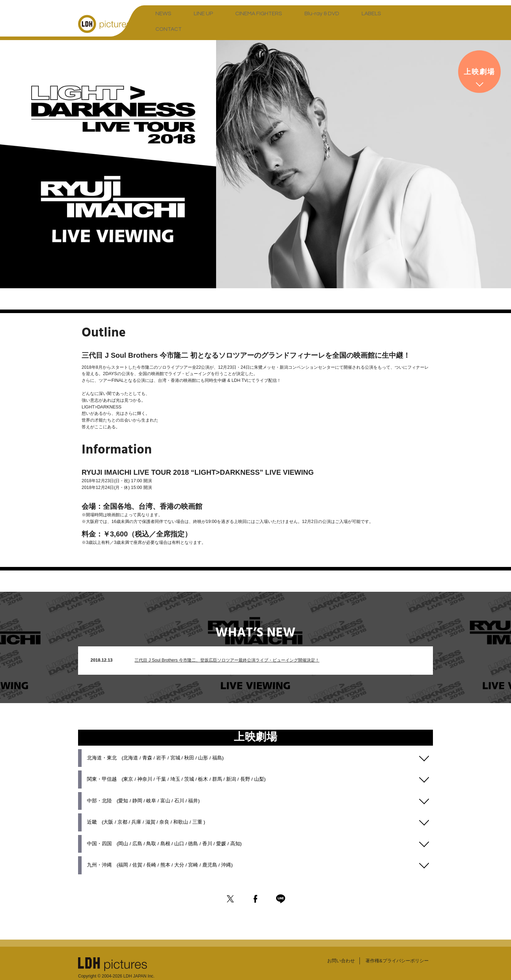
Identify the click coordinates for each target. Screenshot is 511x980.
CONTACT (356, 23)
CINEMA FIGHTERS (233, 23)
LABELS (322, 23)
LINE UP (189, 23)
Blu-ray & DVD (284, 23)
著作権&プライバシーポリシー (395, 946)
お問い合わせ (336, 946)
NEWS (160, 23)
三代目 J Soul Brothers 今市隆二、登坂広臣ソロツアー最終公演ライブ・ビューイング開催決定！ (226, 647)
